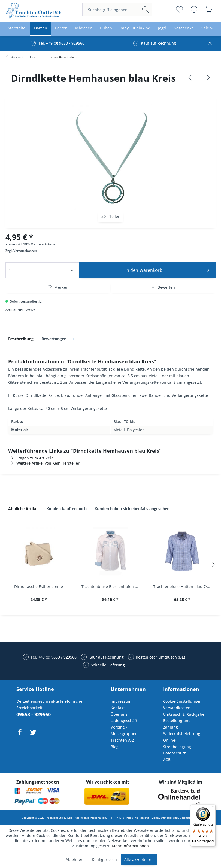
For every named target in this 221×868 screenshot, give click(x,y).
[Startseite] (17, 28)
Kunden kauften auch (66, 509)
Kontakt (118, 708)
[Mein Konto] (194, 9)
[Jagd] (162, 28)
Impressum (121, 701)
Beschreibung (21, 339)
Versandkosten (25, 251)
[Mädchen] (84, 28)
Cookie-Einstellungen (182, 701)
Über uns (119, 714)
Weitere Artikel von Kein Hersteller (44, 463)
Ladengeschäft (124, 721)
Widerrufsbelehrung (182, 734)
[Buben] (106, 28)
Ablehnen (75, 859)
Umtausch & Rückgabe (184, 714)
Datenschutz (174, 753)
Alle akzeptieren (139, 859)
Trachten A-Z (122, 740)
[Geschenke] (184, 28)
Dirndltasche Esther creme (39, 587)
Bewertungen (58, 339)
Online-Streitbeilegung (177, 743)
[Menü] (212, 808)
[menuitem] (117, 10)
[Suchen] (146, 10)
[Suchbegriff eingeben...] (117, 10)
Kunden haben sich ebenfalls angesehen (132, 509)
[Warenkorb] (209, 9)
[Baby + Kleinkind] (135, 28)
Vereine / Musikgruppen (124, 730)
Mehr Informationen (130, 846)
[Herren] (61, 28)
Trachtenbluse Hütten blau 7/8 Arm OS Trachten (184, 587)
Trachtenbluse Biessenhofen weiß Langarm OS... (112, 587)
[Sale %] (207, 28)
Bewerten (163, 287)
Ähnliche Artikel (23, 509)
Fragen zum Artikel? (30, 458)
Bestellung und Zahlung (177, 724)
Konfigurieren (104, 859)
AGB (167, 759)
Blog (115, 747)
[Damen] (41, 28)
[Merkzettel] (179, 9)
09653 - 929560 (34, 714)
